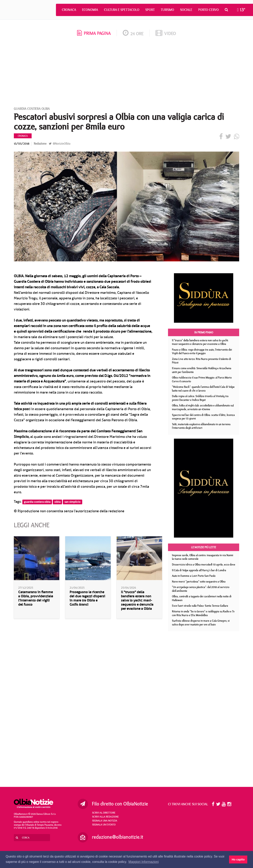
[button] (227, 10)
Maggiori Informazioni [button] (144, 862)
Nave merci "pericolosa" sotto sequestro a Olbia (199, 582)
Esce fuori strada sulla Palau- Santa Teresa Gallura (200, 606)
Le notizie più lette (204, 547)
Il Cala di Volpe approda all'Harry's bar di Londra (199, 570)
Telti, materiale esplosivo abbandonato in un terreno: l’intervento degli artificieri (201, 426)
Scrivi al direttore (104, 813)
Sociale (186, 10)
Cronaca (69, 10)
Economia (90, 10)
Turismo (167, 10)
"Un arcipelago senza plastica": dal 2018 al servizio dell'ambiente (201, 589)
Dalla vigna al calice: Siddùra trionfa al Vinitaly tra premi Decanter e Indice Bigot (200, 398)
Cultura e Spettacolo (122, 10)
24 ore (133, 34)
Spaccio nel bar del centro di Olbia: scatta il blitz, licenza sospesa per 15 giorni (203, 417)
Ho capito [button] (238, 859)
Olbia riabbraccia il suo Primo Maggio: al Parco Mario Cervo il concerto (202, 379)
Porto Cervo (209, 10)
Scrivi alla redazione (105, 817)
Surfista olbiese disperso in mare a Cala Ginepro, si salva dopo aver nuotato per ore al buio (201, 623)
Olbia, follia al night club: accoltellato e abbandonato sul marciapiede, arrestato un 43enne (203, 407)
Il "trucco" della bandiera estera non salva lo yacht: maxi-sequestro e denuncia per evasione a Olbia (137, 600)
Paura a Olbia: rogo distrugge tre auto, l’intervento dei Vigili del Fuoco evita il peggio (202, 351)
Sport (150, 10)
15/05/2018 (22, 144)
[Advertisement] (126, 73)
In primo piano (204, 332)
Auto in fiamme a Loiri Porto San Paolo (194, 576)
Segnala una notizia (105, 821)
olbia (57, 502)
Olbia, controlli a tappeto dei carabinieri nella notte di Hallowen (202, 598)
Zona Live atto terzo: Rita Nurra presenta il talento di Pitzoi (202, 361)
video (166, 33)
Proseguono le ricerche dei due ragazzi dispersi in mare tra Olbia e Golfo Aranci (87, 598)
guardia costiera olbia (37, 502)
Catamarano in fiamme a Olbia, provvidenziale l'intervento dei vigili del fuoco (36, 598)
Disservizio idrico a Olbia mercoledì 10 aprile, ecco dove (204, 564)
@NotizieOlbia (60, 144)
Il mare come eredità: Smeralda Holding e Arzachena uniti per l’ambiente (202, 370)
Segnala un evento (104, 824)
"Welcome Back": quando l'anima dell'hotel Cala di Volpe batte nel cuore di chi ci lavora (203, 389)
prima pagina (94, 33)
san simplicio (72, 502)
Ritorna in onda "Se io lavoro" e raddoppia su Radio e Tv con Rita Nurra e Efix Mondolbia (203, 613)
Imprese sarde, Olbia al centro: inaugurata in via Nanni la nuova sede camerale (203, 557)
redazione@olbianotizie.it (118, 837)
